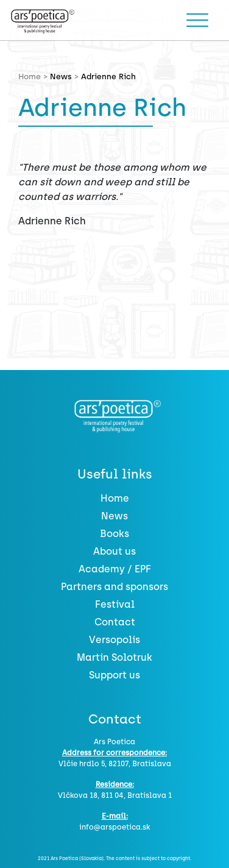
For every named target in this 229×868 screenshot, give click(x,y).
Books (114, 534)
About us (114, 551)
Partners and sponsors (114, 587)
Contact (115, 622)
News (61, 76)
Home (115, 498)
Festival (115, 604)
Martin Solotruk (114, 657)
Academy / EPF (115, 569)
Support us (114, 675)
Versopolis (114, 640)
